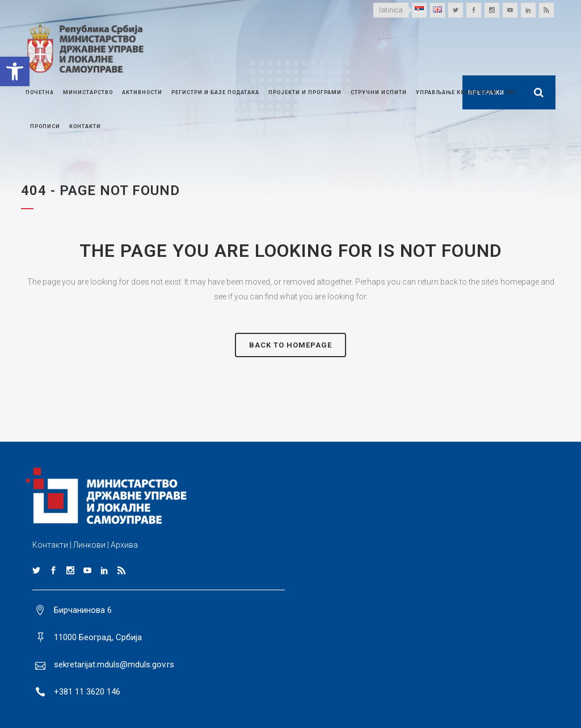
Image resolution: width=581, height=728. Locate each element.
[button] (15, 71)
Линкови (89, 545)
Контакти (50, 545)
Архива (124, 545)
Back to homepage (290, 345)
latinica (391, 10)
